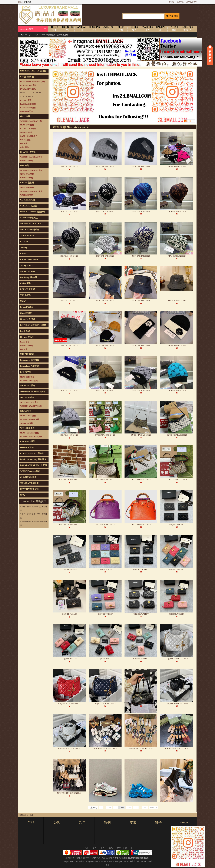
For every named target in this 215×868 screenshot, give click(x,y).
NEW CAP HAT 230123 (69, 166)
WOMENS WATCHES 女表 (31, 437)
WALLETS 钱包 (27, 161)
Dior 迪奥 (24, 166)
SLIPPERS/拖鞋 (27, 423)
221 (116, 808)
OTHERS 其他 (27, 447)
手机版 (171, 2)
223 (129, 808)
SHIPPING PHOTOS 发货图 (33, 71)
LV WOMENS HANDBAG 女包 (32, 82)
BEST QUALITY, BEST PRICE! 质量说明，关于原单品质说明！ (46, 37)
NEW (23, 495)
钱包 (107, 823)
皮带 (133, 823)
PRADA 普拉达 (27, 183)
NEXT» (153, 808)
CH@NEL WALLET (177, 524)
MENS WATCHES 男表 (29, 433)
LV (107, 858)
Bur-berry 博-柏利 (28, 277)
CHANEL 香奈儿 (28, 152)
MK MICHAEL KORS (30, 224)
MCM (23, 301)
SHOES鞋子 (26, 411)
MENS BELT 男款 (27, 377)
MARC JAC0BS (27, 271)
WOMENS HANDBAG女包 (31, 121)
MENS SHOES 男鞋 (28, 416)
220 (109, 808)
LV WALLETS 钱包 (28, 89)
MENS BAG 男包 (27, 125)
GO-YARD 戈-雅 (28, 200)
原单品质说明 (192, 2)
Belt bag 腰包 (25, 140)
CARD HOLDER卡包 (29, 136)
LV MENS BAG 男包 (28, 85)
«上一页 (93, 808)
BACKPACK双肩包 (28, 104)
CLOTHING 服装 (28, 477)
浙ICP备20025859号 (145, 861)
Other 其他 (24, 147)
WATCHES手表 (27, 428)
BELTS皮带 (26, 372)
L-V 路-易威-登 (27, 77)
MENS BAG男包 (28, 386)
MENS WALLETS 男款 (29, 402)
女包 (56, 823)
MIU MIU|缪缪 (27, 354)
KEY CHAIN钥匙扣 (28, 108)
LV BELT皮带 (26, 100)
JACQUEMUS (27, 265)
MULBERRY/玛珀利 (30, 230)
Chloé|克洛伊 (26, 313)
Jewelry (24, 248)
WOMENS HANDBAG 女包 (31, 157)
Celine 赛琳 (25, 283)
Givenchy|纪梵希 (28, 319)
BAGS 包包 (25, 342)
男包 (82, 823)
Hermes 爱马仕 (27, 337)
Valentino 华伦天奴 (29, 218)
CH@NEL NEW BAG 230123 (177, 659)
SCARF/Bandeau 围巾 (30, 471)
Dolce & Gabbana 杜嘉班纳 (33, 212)
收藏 (20, 2)
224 (136, 808)
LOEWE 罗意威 (27, 289)
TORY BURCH (27, 236)
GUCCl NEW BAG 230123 (105, 435)
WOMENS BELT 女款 (29, 381)
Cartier (23, 254)
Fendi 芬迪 (25, 331)
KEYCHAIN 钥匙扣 (29, 489)
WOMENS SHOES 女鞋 (30, 419)
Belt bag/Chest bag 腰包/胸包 (33, 459)
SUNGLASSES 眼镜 (29, 483)
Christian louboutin (29, 259)
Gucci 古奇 (25, 116)
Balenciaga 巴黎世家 (29, 366)
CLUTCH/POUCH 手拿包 (32, 453)
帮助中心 (180, 2)
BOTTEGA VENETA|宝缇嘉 (33, 325)
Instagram (184, 822)
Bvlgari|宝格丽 (27, 307)
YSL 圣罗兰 (26, 295)
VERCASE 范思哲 (29, 206)
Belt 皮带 (24, 143)
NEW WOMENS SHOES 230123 (105, 748)
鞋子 (158, 823)
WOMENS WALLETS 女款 (31, 406)
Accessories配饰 (26, 111)
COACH (24, 242)
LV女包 (111, 858)
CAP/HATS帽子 (27, 441)
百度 (31, 815)
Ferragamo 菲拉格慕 (30, 360)
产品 (31, 823)
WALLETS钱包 (26, 132)
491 (145, 808)
